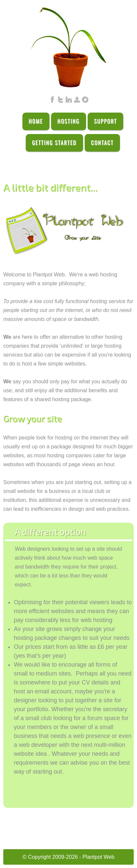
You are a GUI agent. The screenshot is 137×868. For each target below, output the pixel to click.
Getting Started (54, 143)
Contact (102, 143)
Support (105, 121)
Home (36, 121)
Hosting (68, 121)
